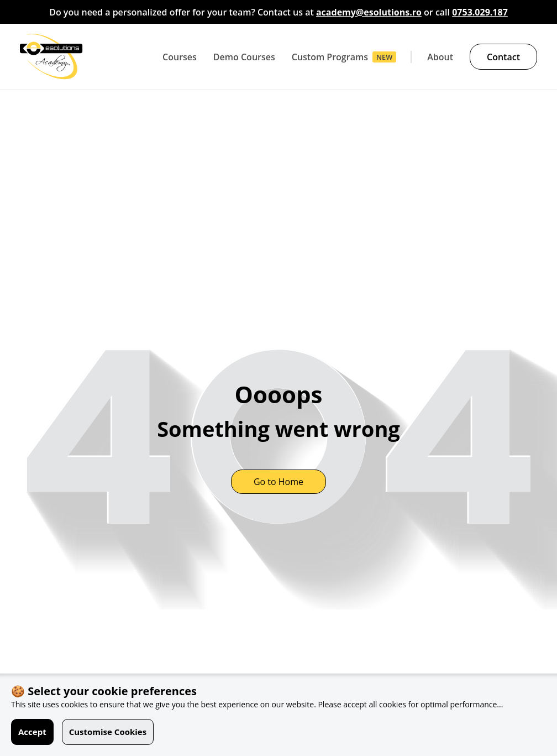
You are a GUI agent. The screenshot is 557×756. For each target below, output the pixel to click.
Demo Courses (244, 57)
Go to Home (278, 482)
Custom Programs (330, 57)
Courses (180, 57)
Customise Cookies (108, 732)
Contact (503, 57)
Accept (32, 732)
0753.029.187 (480, 12)
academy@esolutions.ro (369, 12)
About (440, 57)
